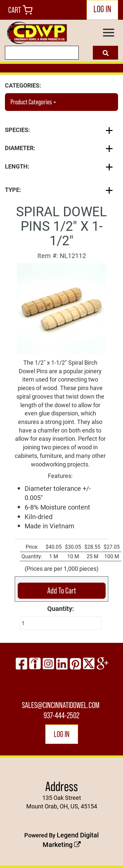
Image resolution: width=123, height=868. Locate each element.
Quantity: (61, 608)
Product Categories (33, 102)
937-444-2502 (61, 715)
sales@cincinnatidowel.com (61, 705)
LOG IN (102, 9)
